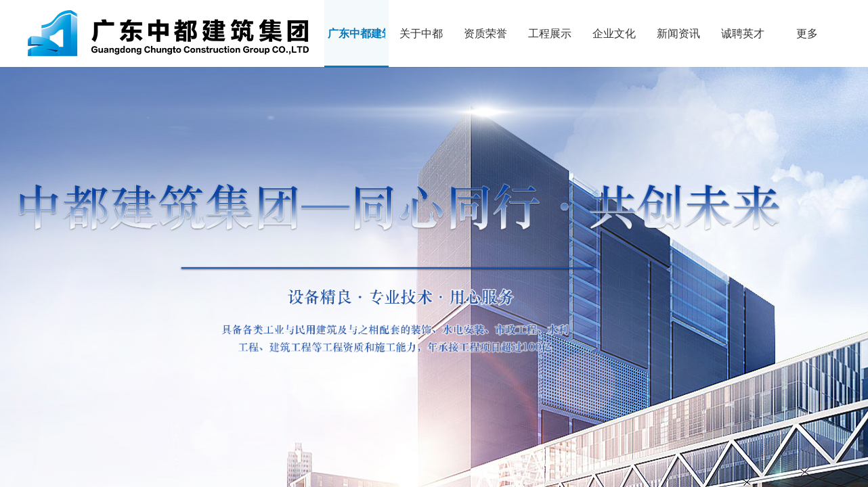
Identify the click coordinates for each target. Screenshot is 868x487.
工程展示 (550, 33)
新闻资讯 (678, 33)
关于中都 (421, 33)
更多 (807, 33)
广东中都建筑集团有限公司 (356, 33)
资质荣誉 (485, 33)
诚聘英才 (743, 33)
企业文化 (614, 33)
